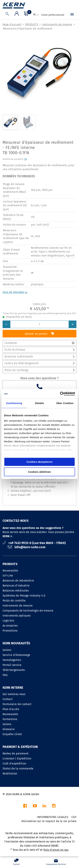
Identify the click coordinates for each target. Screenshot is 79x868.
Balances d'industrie (16, 586)
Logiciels (8, 621)
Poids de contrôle (14, 601)
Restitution (10, 774)
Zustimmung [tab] (14, 403)
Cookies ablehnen (39, 472)
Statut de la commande (18, 768)
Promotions (10, 631)
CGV (74, 817)
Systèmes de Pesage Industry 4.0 (24, 596)
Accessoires (10, 626)
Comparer (39, 343)
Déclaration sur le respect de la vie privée (49, 821)
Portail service (12, 665)
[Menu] (72, 15)
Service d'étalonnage (16, 655)
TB (25, 159)
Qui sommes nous (14, 694)
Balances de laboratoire (18, 581)
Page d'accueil (12, 24)
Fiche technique (39, 350)
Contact (8, 699)
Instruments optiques (17, 616)
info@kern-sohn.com (27, 547)
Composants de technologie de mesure (28, 611)
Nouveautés (10, 571)
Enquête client (12, 734)
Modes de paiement (16, 753)
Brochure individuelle (39, 357)
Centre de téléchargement (39, 363)
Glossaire (9, 729)
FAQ (5, 675)
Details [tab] (39, 403)
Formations (10, 719)
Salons (7, 650)
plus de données (15, 292)
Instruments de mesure (57, 24)
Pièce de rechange (39, 370)
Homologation (12, 660)
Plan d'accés (11, 709)
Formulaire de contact (17, 704)
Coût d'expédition (14, 763)
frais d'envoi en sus (56, 850)
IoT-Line (8, 576)
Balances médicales (16, 591)
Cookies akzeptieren (40, 462)
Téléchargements (14, 670)
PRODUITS (32, 24)
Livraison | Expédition (17, 758)
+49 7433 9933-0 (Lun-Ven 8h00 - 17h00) (34, 543)
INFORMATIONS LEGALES (53, 817)
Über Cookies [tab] (65, 403)
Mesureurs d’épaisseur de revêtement (28, 29)
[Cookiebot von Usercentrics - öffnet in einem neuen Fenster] (60, 394)
